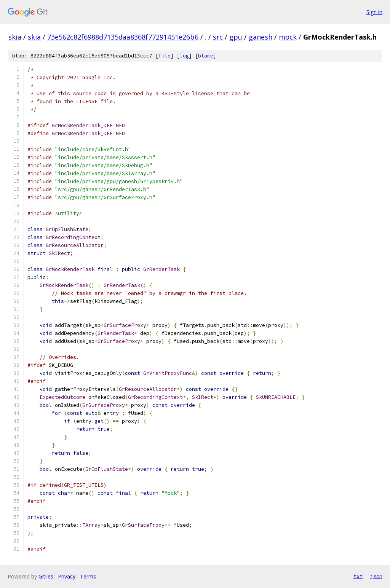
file (165, 56)
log (184, 56)
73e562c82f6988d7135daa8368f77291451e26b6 (123, 37)
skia (15, 37)
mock (288, 37)
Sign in (374, 12)
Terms (88, 576)
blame (206, 56)
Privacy (67, 576)
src (218, 37)
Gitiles (46, 576)
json (376, 576)
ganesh (261, 37)
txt (358, 576)
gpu (236, 37)
